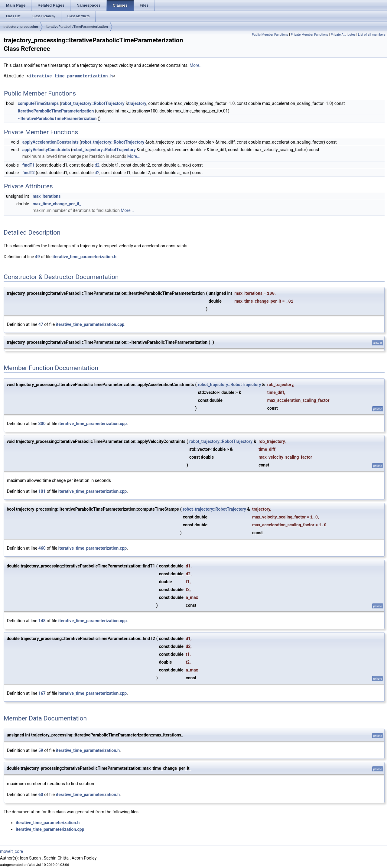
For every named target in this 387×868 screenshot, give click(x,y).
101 (42, 491)
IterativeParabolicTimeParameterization (77, 27)
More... (196, 65)
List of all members (372, 35)
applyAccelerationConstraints (50, 142)
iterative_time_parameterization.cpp (90, 324)
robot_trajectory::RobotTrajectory (93, 103)
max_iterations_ (48, 196)
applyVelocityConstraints (46, 150)
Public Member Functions (270, 35)
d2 (97, 165)
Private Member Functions (310, 35)
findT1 (29, 165)
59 (41, 750)
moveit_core (11, 851)
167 (42, 693)
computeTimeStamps (38, 103)
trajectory (137, 103)
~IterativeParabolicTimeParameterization (57, 119)
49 (37, 257)
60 (41, 795)
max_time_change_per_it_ (57, 204)
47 (41, 324)
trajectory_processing (21, 27)
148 (42, 621)
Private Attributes (343, 35)
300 (42, 424)
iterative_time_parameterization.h (71, 76)
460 (42, 548)
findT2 (29, 173)
